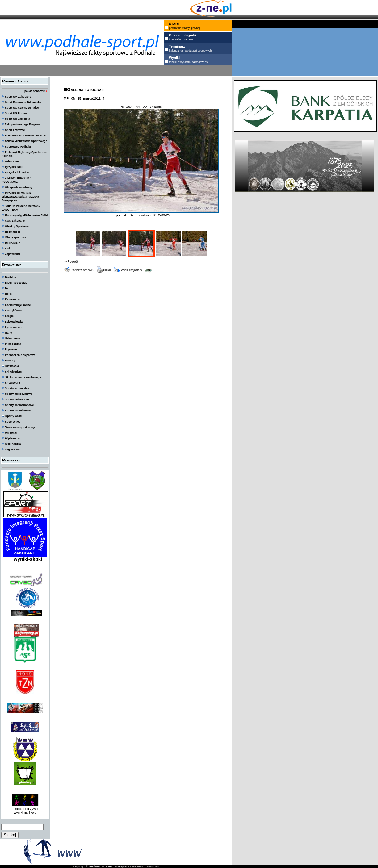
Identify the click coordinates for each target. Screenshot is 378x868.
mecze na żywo (25, 809)
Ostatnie (156, 107)
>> (145, 107)
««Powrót (71, 261)
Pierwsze (127, 107)
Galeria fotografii (86, 89)
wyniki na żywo (25, 812)
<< (138, 107)
